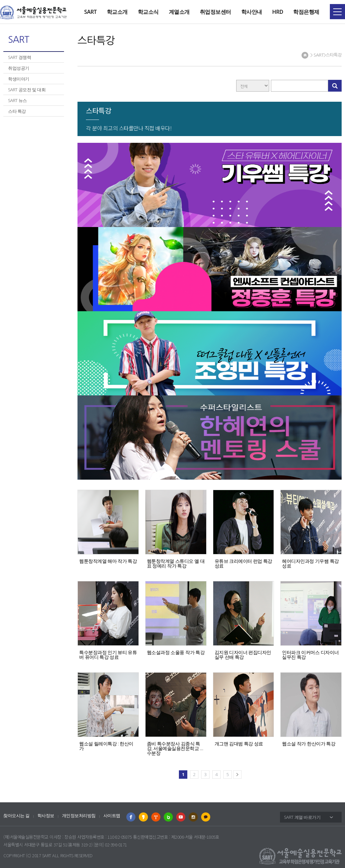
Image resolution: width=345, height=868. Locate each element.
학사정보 (46, 816)
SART (90, 12)
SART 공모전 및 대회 (27, 90)
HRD (278, 12)
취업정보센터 (215, 12)
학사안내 (252, 12)
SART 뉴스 (18, 100)
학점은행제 (306, 12)
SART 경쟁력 (20, 57)
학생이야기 (19, 79)
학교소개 (117, 12)
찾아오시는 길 (17, 816)
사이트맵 (112, 816)
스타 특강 (17, 111)
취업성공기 (19, 68)
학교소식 (148, 12)
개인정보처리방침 (79, 816)
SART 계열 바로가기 (302, 817)
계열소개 (179, 12)
